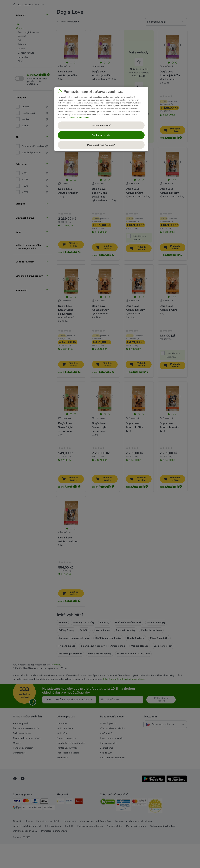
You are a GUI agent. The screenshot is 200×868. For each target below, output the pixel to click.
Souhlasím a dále (101, 135)
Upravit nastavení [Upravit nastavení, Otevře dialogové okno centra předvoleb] (101, 125)
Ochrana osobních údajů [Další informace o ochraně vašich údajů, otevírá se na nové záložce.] (79, 117)
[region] (101, 119)
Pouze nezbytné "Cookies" (101, 145)
